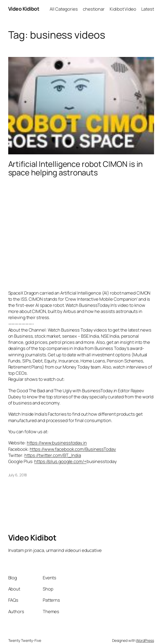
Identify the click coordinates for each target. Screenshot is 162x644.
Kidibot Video (123, 9)
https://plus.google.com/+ (60, 461)
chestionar (94, 9)
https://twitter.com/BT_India (53, 455)
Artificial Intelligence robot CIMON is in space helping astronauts (76, 168)
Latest (148, 9)
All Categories (64, 9)
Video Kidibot (24, 9)
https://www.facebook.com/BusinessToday (73, 449)
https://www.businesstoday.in (57, 443)
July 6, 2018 (18, 475)
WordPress (145, 640)
